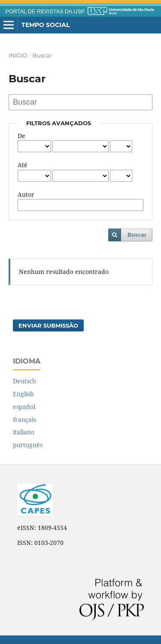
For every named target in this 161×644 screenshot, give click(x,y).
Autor (26, 194)
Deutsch (24, 381)
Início (18, 55)
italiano (24, 432)
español (24, 407)
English (23, 394)
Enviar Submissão (48, 325)
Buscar (137, 235)
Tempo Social (46, 25)
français (24, 420)
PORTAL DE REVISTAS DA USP (45, 12)
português (28, 445)
